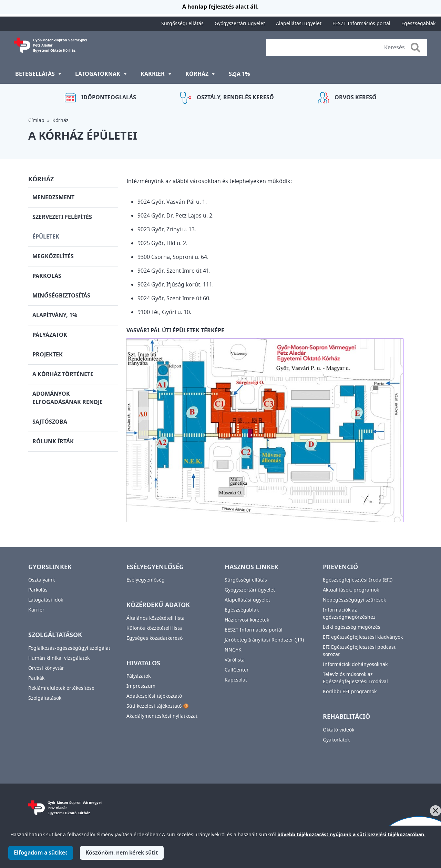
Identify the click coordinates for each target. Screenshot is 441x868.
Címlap (36, 120)
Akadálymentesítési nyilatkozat (162, 716)
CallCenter (237, 670)
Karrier (36, 610)
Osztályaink (42, 580)
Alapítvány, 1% (55, 315)
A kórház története (63, 374)
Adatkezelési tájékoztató (154, 696)
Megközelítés (53, 256)
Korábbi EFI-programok (350, 692)
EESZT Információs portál (361, 24)
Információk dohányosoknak (355, 664)
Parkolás (47, 276)
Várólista (235, 660)
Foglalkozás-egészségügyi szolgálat (69, 648)
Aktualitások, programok (351, 590)
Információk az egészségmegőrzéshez (349, 614)
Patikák (36, 678)
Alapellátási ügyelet (299, 24)
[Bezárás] (435, 811)
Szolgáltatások (45, 698)
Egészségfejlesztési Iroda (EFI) (358, 580)
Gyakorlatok (336, 740)
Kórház (60, 120)
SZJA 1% (239, 74)
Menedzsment (53, 198)
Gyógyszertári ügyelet (240, 24)
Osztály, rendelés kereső (235, 98)
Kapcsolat (236, 680)
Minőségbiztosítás (61, 296)
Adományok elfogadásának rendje (68, 398)
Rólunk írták (53, 442)
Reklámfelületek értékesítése (61, 688)
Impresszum (141, 686)
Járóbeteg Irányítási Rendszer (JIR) (264, 640)
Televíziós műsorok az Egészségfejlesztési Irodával (355, 678)
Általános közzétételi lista (156, 618)
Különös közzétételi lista (154, 628)
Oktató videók (339, 730)
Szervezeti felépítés (62, 217)
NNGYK (233, 650)
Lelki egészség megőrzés (352, 627)
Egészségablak (418, 24)
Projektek (48, 355)
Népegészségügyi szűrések (354, 600)
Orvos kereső (356, 98)
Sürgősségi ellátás (182, 24)
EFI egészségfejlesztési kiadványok (363, 637)
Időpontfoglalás (109, 98)
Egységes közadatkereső (155, 638)
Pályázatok (50, 335)
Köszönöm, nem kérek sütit (122, 857)
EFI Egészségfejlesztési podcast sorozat (359, 651)
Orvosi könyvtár (46, 668)
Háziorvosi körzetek (247, 620)
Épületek (46, 237)
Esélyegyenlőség (146, 580)
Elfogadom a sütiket (41, 857)
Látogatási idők (46, 600)
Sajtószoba (50, 422)
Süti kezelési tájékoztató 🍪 (158, 706)
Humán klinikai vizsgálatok (59, 658)
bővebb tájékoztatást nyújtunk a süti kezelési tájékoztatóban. (351, 839)
